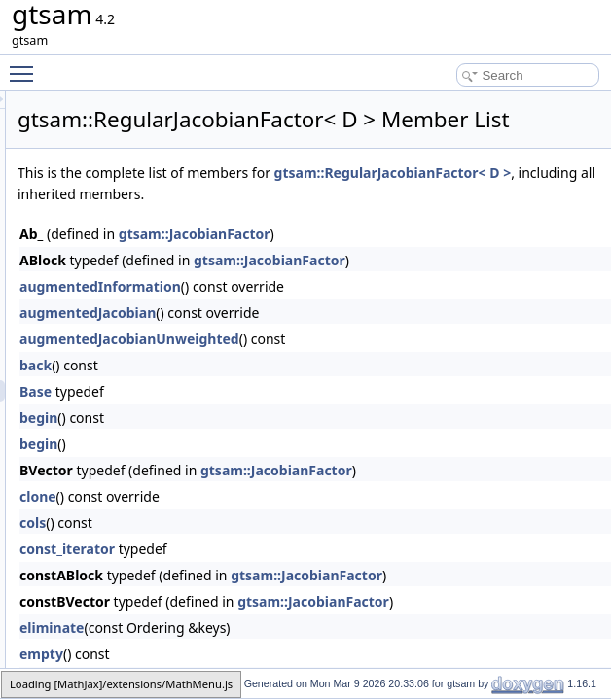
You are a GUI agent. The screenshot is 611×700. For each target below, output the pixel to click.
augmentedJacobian (331, 361)
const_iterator (310, 597)
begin (282, 466)
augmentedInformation (343, 335)
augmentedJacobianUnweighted (373, 387)
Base (279, 440)
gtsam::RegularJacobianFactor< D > (379, 221)
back (279, 414)
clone (281, 545)
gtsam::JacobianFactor (438, 282)
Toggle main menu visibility (26, 65)
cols (276, 571)
